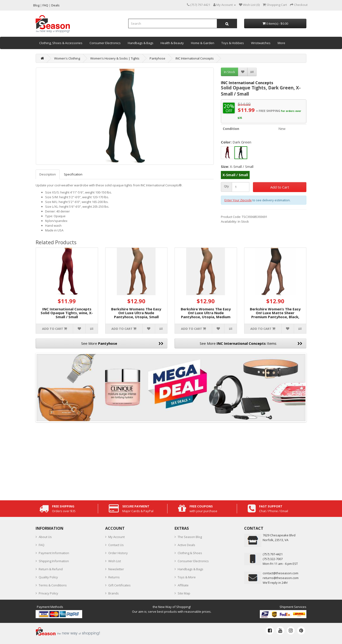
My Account (116, 537)
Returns (114, 577)
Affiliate (183, 585)
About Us (45, 537)
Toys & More (187, 577)
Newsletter (116, 569)
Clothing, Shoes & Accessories (61, 43)
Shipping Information (54, 561)
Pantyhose (157, 58)
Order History (118, 553)
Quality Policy (48, 577)
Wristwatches (261, 43)
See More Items (251, 343)
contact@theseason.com (280, 573)
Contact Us (116, 545)
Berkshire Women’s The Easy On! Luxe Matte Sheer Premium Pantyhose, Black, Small (275, 315)
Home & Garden (203, 43)
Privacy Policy (48, 593)
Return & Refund (51, 569)
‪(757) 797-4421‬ (273, 554)
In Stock (230, 72)
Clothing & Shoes (190, 553)
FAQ (42, 545)
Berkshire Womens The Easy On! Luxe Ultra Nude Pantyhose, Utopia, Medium (206, 313)
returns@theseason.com (281, 578)
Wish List (115, 561)
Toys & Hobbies (233, 43)
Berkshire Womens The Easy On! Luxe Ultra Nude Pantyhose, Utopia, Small (136, 313)
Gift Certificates (119, 585)
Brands (114, 593)
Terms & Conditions (53, 585)
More (281, 43)
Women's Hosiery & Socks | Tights (115, 58)
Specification (73, 174)
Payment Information (54, 553)
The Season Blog (190, 537)
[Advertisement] (171, 460)
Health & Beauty (172, 43)
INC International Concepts (195, 58)
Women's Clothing (67, 58)
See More (122, 343)
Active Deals (186, 545)
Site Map (184, 593)
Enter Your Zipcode (238, 200)
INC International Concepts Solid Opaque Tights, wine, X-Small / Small (67, 313)
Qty (226, 186)
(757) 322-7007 (273, 559)
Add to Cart (280, 187)
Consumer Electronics (105, 43)
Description (48, 174)
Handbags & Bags (141, 43)
